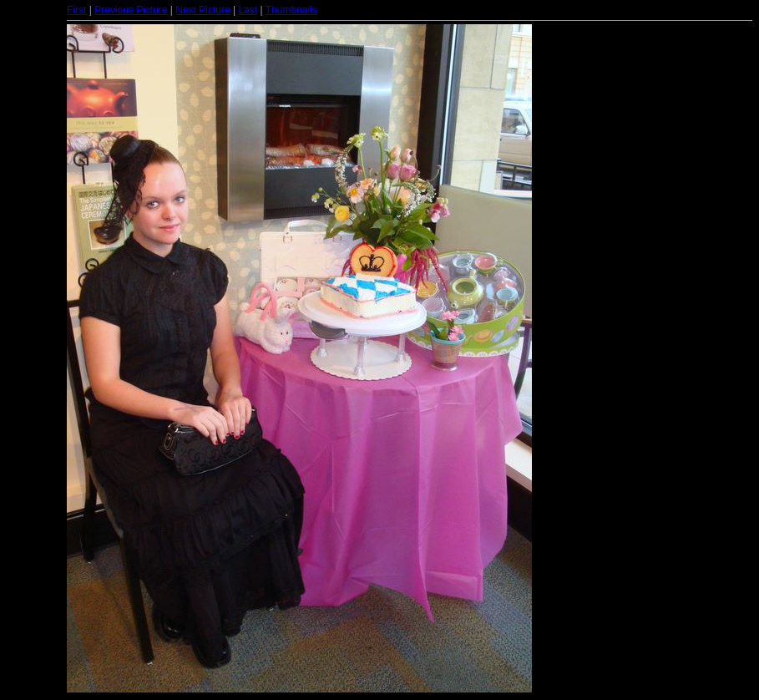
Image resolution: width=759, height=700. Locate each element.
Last (248, 10)
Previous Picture (131, 10)
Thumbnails (291, 10)
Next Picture (202, 10)
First (76, 10)
